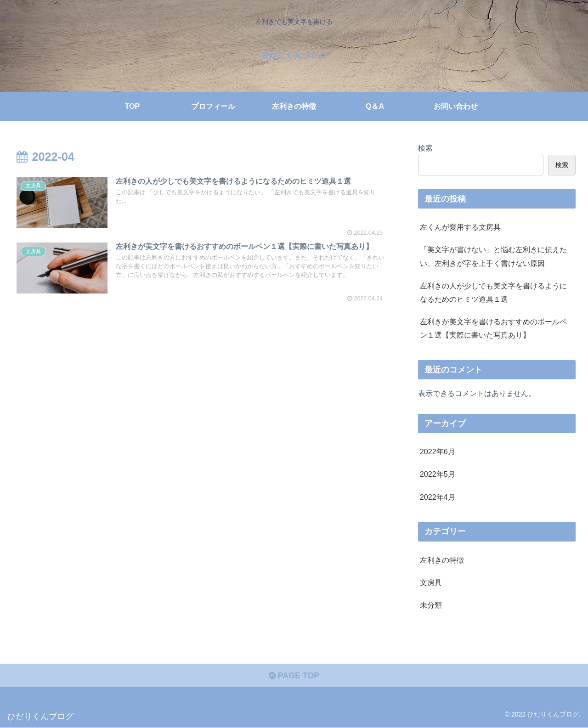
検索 (425, 148)
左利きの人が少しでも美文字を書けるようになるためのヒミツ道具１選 (493, 292)
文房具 (431, 582)
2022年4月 (438, 497)
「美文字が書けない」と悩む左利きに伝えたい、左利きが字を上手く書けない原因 (493, 256)
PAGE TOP (294, 676)
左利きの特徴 (442, 560)
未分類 (431, 605)
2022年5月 (438, 474)
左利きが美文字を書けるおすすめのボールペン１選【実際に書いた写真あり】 (493, 328)
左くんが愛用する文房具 (460, 227)
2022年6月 (438, 451)
